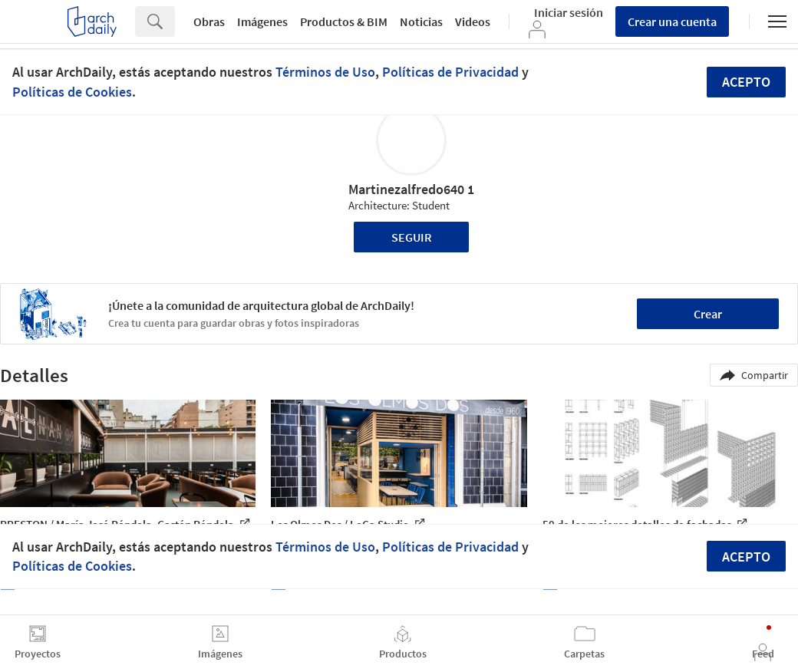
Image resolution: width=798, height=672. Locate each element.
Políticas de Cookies (72, 92)
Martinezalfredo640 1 (411, 189)
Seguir (412, 237)
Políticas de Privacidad (450, 72)
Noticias (421, 21)
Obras (209, 21)
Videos (473, 21)
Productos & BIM (344, 21)
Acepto (746, 82)
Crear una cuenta (672, 21)
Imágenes (262, 21)
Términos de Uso (325, 72)
